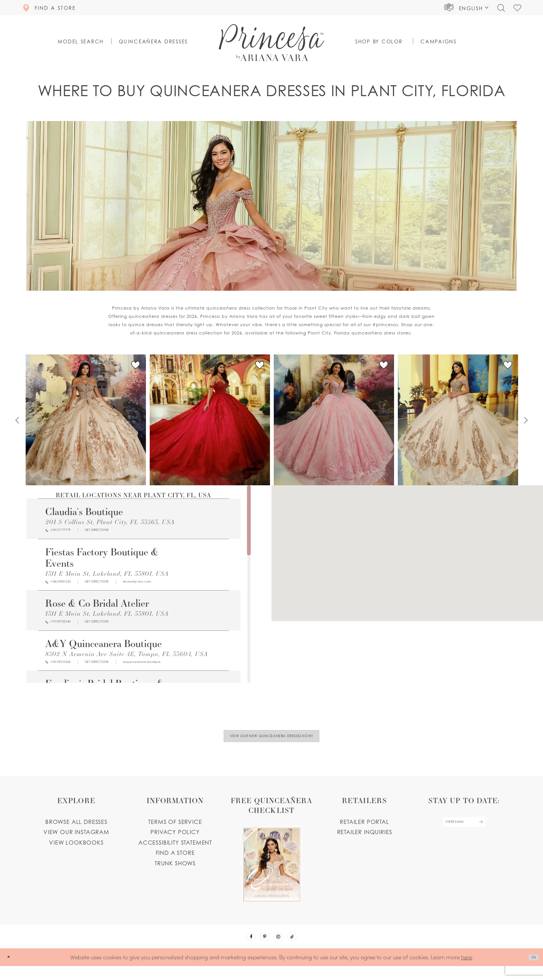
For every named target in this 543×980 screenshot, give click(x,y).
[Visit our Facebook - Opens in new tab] (242, 948)
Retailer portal (364, 829)
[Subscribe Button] (492, 833)
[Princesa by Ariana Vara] (271, 43)
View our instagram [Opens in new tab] (76, 840)
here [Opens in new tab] (467, 971)
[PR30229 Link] (210, 420)
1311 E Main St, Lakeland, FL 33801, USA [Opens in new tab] (107, 576)
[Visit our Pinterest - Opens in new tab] (262, 948)
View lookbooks (76, 850)
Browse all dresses (76, 829)
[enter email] (464, 833)
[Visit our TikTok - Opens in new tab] (302, 948)
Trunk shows (175, 871)
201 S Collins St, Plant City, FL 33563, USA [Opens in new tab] (110, 522)
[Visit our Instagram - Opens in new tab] (282, 948)
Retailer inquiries (365, 840)
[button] (466, 8)
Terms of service (175, 829)
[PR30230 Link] (86, 420)
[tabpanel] (86, 420)
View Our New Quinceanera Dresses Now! (272, 740)
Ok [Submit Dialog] (530, 971)
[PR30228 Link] (334, 420)
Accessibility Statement (175, 850)
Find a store (175, 860)
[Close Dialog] (11, 971)
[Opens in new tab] (123, 532)
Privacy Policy (175, 840)
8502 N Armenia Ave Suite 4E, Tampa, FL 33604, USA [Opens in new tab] (127, 662)
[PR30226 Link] (458, 420)
